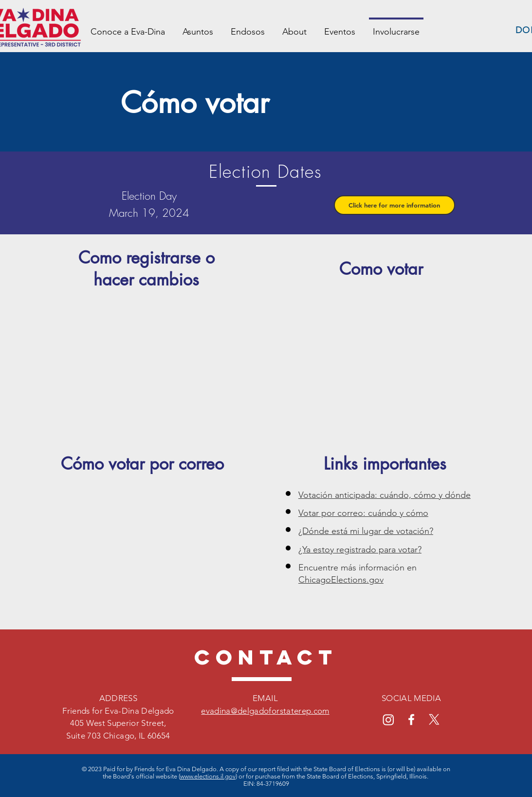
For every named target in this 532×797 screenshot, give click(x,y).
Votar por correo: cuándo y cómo (363, 513)
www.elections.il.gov (208, 776)
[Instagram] (388, 720)
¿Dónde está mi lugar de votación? (366, 531)
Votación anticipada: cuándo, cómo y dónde (385, 495)
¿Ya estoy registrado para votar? (360, 550)
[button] (394, 205)
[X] (434, 720)
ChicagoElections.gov (341, 580)
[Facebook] (411, 720)
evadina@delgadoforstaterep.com (265, 711)
